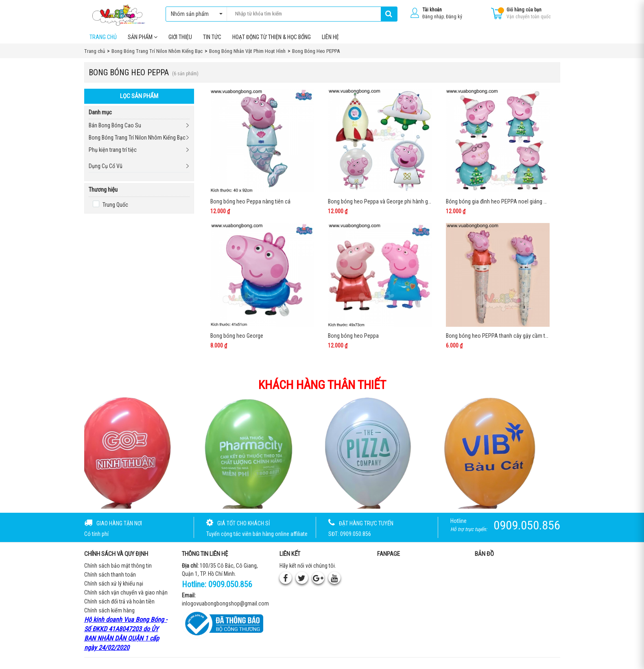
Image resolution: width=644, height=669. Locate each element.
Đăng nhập (433, 17)
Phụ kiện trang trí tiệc (113, 153)
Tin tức (212, 40)
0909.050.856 (230, 588)
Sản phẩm (143, 40)
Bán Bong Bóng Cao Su (115, 129)
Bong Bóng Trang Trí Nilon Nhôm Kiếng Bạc (137, 141)
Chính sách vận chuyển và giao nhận (126, 596)
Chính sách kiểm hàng (109, 614)
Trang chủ (103, 40)
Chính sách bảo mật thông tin (118, 569)
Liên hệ (330, 40)
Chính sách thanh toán (110, 578)
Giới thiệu (180, 40)
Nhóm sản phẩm (195, 14)
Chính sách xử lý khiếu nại (114, 587)
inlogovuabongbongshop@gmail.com (225, 607)
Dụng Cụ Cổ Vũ (106, 170)
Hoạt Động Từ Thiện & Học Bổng (272, 40)
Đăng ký (454, 17)
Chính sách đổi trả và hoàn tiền (119, 605)
